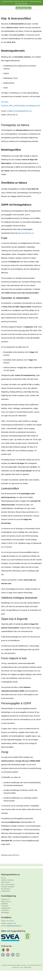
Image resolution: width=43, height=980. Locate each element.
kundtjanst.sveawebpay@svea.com (19, 111)
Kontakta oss (5, 899)
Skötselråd (4, 904)
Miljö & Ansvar (6, 882)
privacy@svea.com (27, 233)
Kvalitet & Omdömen (7, 880)
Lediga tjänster (6, 891)
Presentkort (5, 906)
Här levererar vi (6, 889)
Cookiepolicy (5, 910)
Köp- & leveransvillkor (8, 885)
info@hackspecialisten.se (14, 926)
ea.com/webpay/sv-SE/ (32, 106)
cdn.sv (3, 102)
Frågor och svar (6, 902)
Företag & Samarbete (8, 887)
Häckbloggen (5, 913)
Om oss (3, 878)
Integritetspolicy (6, 908)
